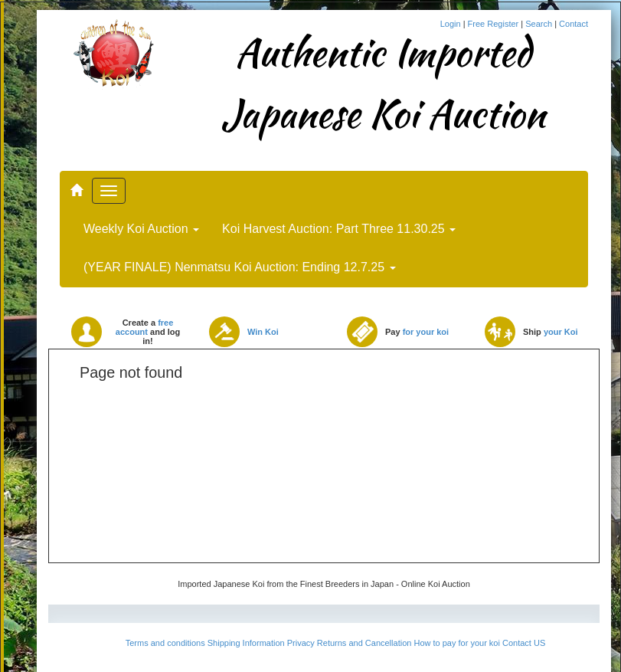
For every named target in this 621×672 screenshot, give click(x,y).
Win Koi (263, 332)
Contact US (524, 643)
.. (76, 183)
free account (145, 327)
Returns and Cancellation (364, 643)
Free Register (495, 24)
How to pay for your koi (457, 643)
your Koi (561, 332)
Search (540, 24)
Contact (574, 24)
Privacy (301, 643)
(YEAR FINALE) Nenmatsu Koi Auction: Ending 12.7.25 (240, 267)
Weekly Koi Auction (141, 229)
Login (452, 24)
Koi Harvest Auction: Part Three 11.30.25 (339, 229)
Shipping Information (246, 643)
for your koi (426, 332)
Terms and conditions (165, 643)
